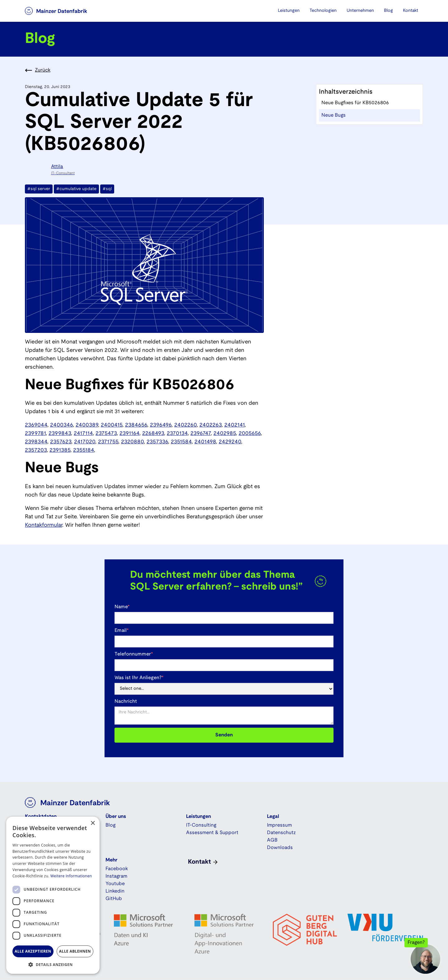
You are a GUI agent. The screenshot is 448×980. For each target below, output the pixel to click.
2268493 (153, 434)
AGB (272, 840)
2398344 (36, 442)
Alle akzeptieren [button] (33, 951)
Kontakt (411, 11)
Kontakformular (44, 525)
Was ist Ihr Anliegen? (139, 678)
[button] (289, 11)
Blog (388, 11)
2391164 (129, 434)
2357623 (61, 442)
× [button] (93, 823)
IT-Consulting (201, 825)
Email (122, 630)
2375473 (106, 434)
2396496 (161, 425)
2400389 (87, 425)
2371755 (108, 442)
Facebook (117, 869)
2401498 (205, 442)
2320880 (132, 442)
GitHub (114, 899)
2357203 (36, 450)
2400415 (112, 425)
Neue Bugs (334, 115)
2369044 (36, 425)
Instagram (116, 876)
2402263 (210, 425)
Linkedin (115, 891)
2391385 (60, 450)
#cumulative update (76, 189)
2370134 (177, 434)
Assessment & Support (212, 833)
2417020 (85, 442)
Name (122, 607)
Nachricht (126, 701)
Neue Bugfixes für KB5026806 (355, 103)
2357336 (157, 442)
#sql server (39, 189)
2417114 (83, 434)
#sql (107, 189)
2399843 (60, 434)
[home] (64, 11)
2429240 (230, 442)
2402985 (225, 434)
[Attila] (53, 170)
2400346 (61, 425)
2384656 (136, 425)
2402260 (185, 425)
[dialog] (53, 895)
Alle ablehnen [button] (75, 951)
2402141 (234, 425)
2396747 (201, 434)
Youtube (115, 884)
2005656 (250, 434)
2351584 (181, 442)
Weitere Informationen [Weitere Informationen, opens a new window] (71, 876)
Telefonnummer (134, 654)
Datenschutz (281, 833)
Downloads (280, 848)
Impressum (279, 825)
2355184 (84, 450)
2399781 (35, 434)
